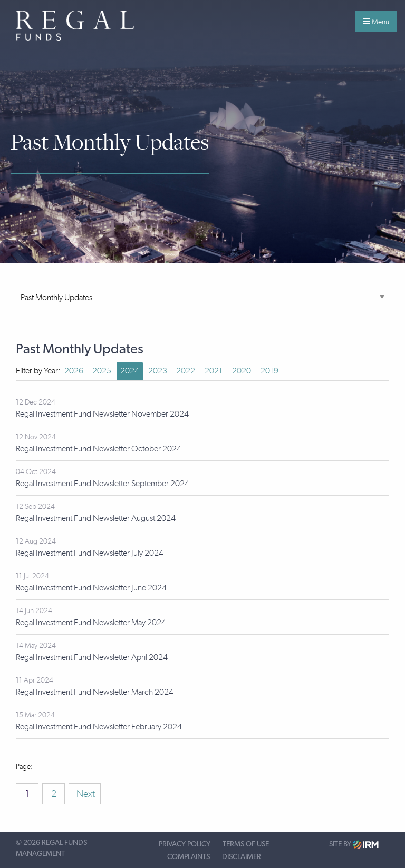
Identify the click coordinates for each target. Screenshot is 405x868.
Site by (354, 845)
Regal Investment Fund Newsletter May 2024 (91, 622)
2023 (158, 371)
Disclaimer (242, 857)
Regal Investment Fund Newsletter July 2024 (90, 553)
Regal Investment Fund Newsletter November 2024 (102, 414)
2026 (74, 371)
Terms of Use (246, 844)
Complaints (189, 857)
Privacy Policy (185, 844)
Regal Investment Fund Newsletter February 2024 (99, 727)
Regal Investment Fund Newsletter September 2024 (103, 483)
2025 (102, 371)
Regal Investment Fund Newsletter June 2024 (91, 588)
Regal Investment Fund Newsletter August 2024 (96, 518)
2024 (130, 371)
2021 (214, 371)
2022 (186, 371)
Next (85, 794)
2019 (269, 371)
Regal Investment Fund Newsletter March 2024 (95, 692)
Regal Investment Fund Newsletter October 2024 (99, 448)
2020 (242, 371)
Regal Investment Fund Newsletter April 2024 (92, 657)
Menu (376, 22)
